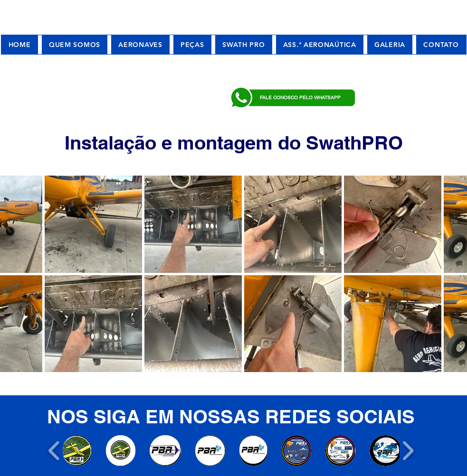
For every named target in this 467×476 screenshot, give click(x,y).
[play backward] (54, 451)
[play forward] (408, 451)
